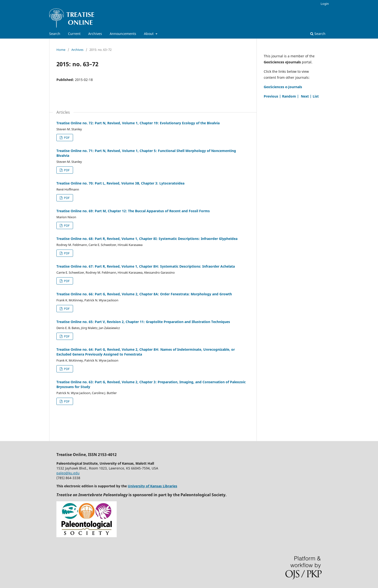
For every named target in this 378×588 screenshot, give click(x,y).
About (149, 34)
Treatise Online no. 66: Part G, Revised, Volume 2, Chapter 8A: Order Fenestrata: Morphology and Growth (144, 294)
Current (74, 34)
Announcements (123, 34)
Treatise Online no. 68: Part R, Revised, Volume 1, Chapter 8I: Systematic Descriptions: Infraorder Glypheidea (147, 239)
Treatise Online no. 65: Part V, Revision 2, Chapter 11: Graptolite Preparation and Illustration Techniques (143, 322)
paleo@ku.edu (68, 473)
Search (55, 34)
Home (61, 50)
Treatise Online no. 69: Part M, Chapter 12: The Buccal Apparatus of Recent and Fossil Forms (133, 211)
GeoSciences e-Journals (283, 87)
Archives (95, 34)
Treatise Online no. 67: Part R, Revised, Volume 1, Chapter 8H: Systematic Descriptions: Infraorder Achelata (146, 266)
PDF (66, 138)
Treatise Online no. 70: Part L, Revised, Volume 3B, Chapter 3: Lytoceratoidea (120, 183)
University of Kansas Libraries (152, 486)
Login (325, 4)
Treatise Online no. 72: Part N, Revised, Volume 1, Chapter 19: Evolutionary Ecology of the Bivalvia (138, 123)
